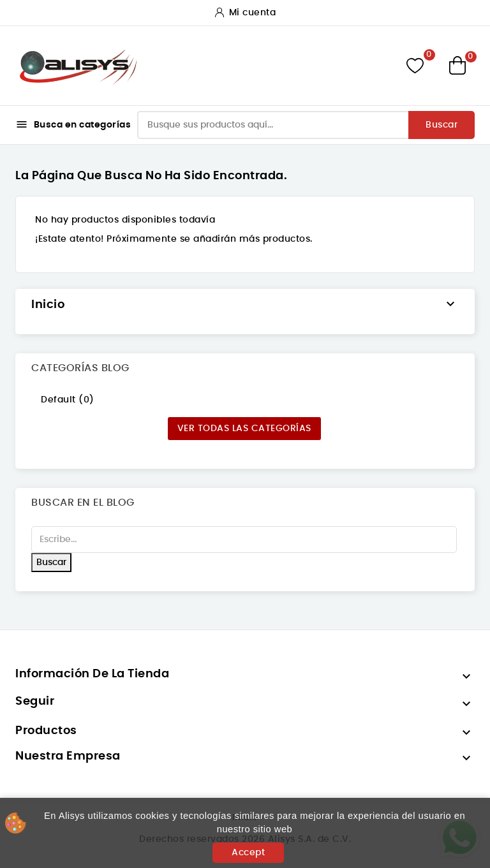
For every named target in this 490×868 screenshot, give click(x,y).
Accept (248, 853)
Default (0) (68, 400)
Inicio (48, 305)
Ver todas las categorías (244, 429)
